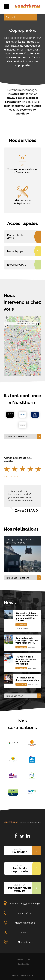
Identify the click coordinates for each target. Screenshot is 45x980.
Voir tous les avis (12, 476)
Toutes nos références (17, 436)
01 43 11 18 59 (24, 913)
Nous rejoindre (26, 942)
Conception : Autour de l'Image (23, 975)
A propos (25, 932)
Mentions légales (23, 960)
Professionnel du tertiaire (20, 888)
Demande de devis (15, 237)
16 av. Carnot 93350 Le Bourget (25, 903)
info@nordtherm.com (25, 923)
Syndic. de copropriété (20, 869)
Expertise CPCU (17, 265)
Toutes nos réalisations (18, 578)
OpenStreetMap (20, 324)
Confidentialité (23, 964)
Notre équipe (15, 251)
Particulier (19, 851)
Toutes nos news (15, 696)
